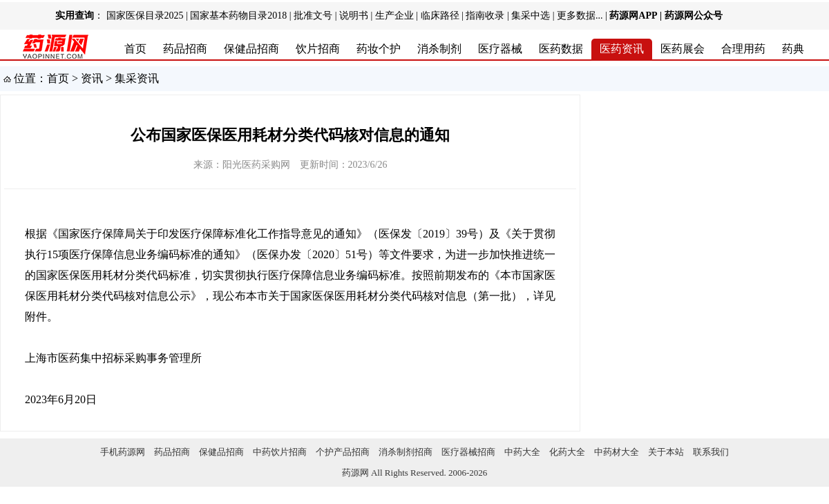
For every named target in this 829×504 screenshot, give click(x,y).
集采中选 (531, 16)
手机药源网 (123, 452)
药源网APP (633, 16)
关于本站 (666, 452)
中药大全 (522, 452)
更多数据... (580, 16)
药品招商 (185, 49)
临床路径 (440, 16)
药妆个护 (379, 49)
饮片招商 (318, 49)
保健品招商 (251, 49)
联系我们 (711, 452)
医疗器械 (500, 49)
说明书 (354, 16)
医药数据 (561, 49)
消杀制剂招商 (406, 452)
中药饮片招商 (280, 452)
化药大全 (567, 452)
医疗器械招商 (468, 452)
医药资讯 (622, 49)
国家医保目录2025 (145, 16)
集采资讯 (137, 78)
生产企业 (394, 16)
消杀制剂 (439, 49)
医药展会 (683, 49)
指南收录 (485, 16)
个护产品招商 (343, 452)
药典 (793, 49)
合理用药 (743, 49)
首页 (135, 49)
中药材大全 (617, 452)
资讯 (92, 78)
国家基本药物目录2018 (238, 16)
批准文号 (313, 16)
